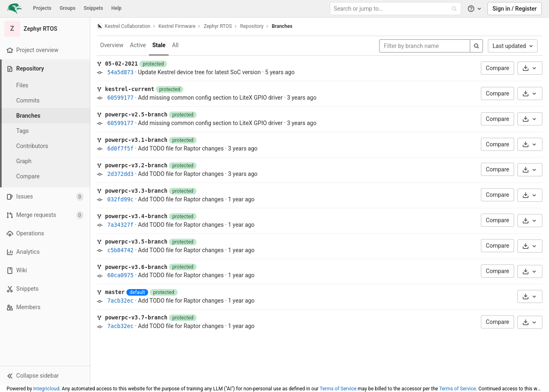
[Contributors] (45, 146)
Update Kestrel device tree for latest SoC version (199, 72)
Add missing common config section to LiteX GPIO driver (210, 98)
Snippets (93, 8)
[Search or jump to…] (396, 9)
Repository (252, 26)
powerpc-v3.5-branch (136, 242)
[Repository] (46, 69)
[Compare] (45, 177)
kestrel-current (130, 89)
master (115, 292)
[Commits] (45, 101)
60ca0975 (120, 275)
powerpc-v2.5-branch (136, 115)
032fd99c (120, 199)
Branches (282, 26)
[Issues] (45, 197)
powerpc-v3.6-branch (136, 267)
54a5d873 (120, 72)
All (175, 45)
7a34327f (120, 225)
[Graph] (45, 161)
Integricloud (46, 389)
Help (116, 8)
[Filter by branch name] (425, 46)
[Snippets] (45, 289)
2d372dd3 (120, 174)
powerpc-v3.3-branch (136, 191)
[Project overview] (45, 50)
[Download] (530, 68)
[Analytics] (45, 252)
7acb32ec (120, 301)
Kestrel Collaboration (124, 26)
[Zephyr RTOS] (45, 29)
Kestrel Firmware (177, 26)
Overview (112, 45)
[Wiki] (45, 270)
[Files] (45, 85)
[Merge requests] (45, 215)
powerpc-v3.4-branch (136, 216)
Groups (67, 8)
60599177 (120, 98)
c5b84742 (120, 250)
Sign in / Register (515, 9)
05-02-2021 (121, 64)
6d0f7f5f (120, 149)
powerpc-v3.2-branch (136, 165)
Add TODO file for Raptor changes (181, 148)
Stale (159, 45)
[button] (45, 376)
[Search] (476, 46)
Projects (42, 8)
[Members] (45, 307)
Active (138, 45)
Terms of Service (338, 389)
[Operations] (45, 234)
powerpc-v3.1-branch (136, 140)
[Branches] (45, 116)
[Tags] (45, 131)
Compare (498, 68)
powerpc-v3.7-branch (136, 318)
